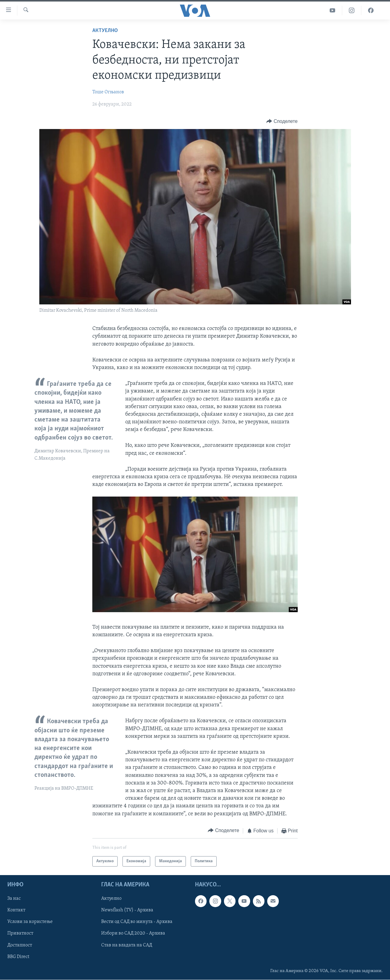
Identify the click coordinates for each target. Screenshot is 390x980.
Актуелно (105, 31)
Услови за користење (30, 922)
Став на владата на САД (127, 945)
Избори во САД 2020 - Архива (133, 934)
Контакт (16, 910)
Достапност (20, 945)
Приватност (20, 934)
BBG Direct (18, 957)
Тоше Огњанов (108, 92)
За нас (14, 899)
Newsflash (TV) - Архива (127, 910)
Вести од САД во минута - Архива (137, 922)
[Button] (282, 122)
